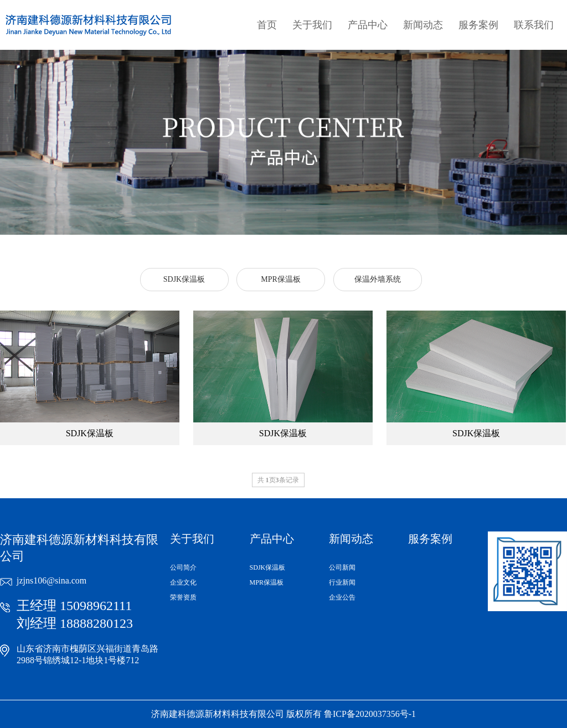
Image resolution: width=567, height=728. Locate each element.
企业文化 (183, 582)
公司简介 (183, 567)
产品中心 (368, 25)
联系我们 (534, 25)
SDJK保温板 (268, 567)
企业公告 (342, 597)
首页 (267, 25)
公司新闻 (342, 567)
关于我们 (312, 25)
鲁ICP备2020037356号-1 (370, 714)
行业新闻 (342, 582)
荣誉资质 (183, 597)
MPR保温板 (267, 582)
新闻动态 (423, 25)
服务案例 (478, 25)
